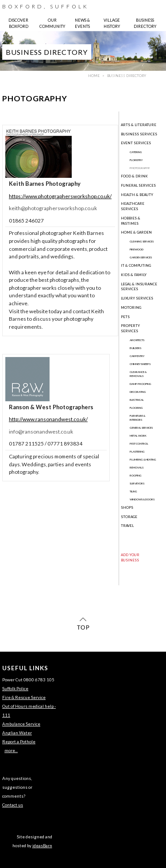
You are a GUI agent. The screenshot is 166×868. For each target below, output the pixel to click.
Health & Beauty (137, 195)
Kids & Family (134, 275)
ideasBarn (42, 846)
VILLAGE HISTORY (112, 23)
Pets (125, 317)
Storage (129, 517)
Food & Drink (134, 176)
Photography (140, 168)
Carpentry (137, 356)
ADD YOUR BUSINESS (130, 557)
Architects (137, 340)
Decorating (138, 392)
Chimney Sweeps (140, 364)
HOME (94, 76)
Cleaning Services (142, 241)
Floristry (136, 160)
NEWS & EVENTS (82, 23)
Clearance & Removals (138, 374)
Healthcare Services (133, 206)
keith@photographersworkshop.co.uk (53, 208)
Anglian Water (17, 733)
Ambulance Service (21, 724)
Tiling (133, 491)
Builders (135, 348)
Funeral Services (138, 185)
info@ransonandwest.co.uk (41, 432)
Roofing (136, 475)
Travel (127, 526)
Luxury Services (137, 298)
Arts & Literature (139, 125)
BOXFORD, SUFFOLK (46, 6)
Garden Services (141, 257)
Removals (137, 467)
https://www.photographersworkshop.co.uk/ (60, 196)
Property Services (130, 328)
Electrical (137, 400)
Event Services (136, 143)
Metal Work (138, 436)
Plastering (137, 451)
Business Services (139, 134)
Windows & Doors (142, 499)
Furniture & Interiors (137, 418)
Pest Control (139, 444)
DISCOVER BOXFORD (18, 23)
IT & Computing (136, 265)
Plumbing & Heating (143, 459)
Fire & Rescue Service (24, 697)
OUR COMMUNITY (52, 23)
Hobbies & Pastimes (131, 221)
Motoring (131, 307)
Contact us (13, 805)
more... (11, 751)
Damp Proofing (141, 384)
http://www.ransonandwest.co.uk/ (48, 419)
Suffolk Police (15, 689)
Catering (136, 152)
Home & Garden (136, 232)
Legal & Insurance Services (139, 287)
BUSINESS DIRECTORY (145, 23)
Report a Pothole (19, 742)
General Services (141, 428)
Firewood (137, 249)
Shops (127, 507)
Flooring (136, 408)
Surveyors (137, 483)
